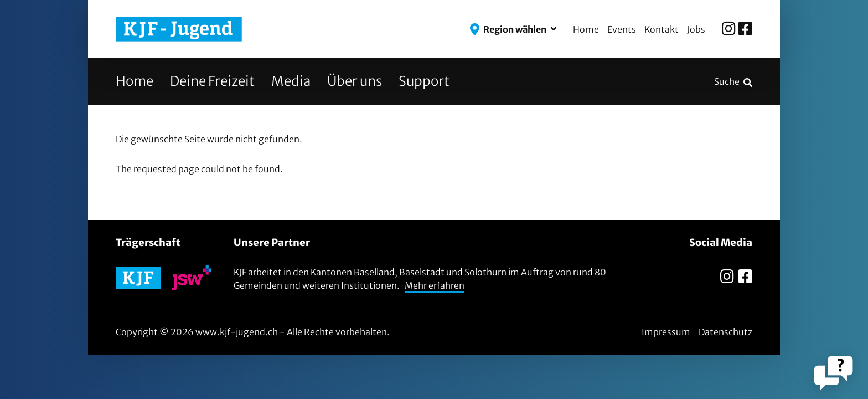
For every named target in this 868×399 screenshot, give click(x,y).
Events (622, 29)
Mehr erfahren (435, 285)
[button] (513, 29)
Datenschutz (725, 332)
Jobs (696, 29)
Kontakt (662, 29)
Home (586, 29)
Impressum (666, 332)
